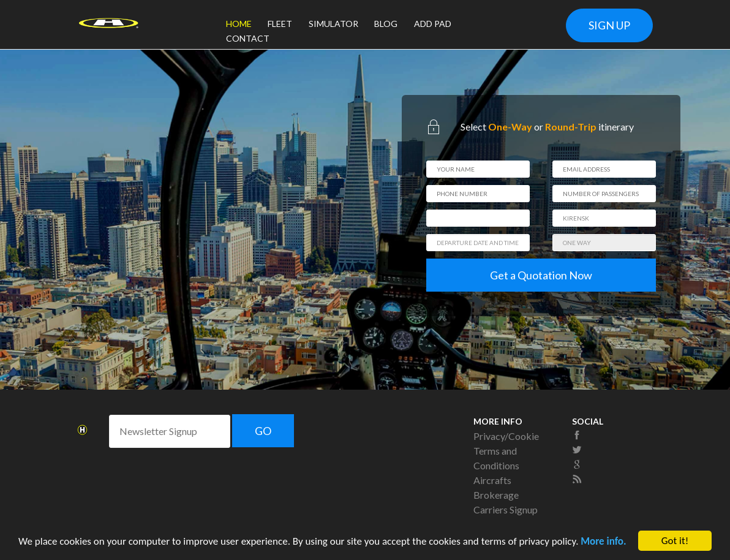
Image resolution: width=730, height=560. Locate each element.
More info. (603, 542)
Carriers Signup (506, 509)
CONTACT (248, 38)
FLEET (280, 24)
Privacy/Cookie (506, 436)
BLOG (386, 24)
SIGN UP (609, 25)
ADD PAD (433, 24)
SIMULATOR (333, 24)
